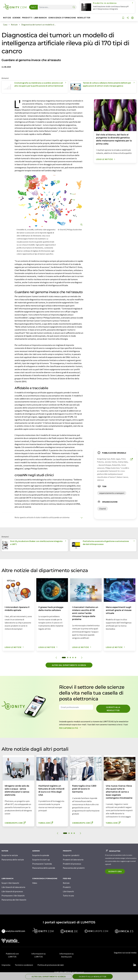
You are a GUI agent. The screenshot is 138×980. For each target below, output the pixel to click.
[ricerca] (74, 7)
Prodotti (67, 887)
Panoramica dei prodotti (74, 868)
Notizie (66, 883)
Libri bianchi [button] (40, 18)
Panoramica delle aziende (44, 868)
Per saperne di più (71, 728)
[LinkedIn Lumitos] (135, 965)
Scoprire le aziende (41, 855)
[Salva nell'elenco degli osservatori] (123, 18)
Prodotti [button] (27, 18)
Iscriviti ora (115, 871)
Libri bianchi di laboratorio (13, 887)
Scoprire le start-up (41, 860)
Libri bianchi (68, 891)
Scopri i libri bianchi (10, 883)
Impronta (6, 965)
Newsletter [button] (84, 18)
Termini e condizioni (24, 965)
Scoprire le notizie (10, 855)
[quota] (128, 18)
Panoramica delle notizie (13, 860)
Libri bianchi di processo (12, 891)
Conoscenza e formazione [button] (62, 18)
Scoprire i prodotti (71, 855)
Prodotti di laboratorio (73, 860)
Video (35, 883)
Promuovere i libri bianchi (13, 896)
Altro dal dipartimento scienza (69, 665)
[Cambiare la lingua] (132, 18)
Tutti (33, 7)
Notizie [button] (7, 18)
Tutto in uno (68, 896)
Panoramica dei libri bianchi (14, 900)
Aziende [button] (17, 18)
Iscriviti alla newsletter (113, 709)
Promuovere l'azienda (42, 864)
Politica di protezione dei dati (51, 965)
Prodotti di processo (72, 864)
